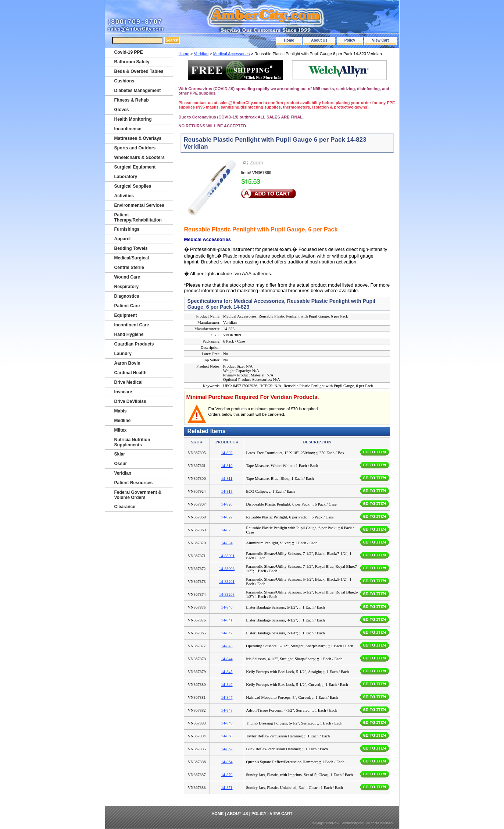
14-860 (227, 736)
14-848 (227, 710)
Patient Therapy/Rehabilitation (138, 217)
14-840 (227, 607)
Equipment (126, 315)
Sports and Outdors (135, 148)
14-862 (227, 749)
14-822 (227, 517)
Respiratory (127, 287)
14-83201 (227, 581)
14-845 (227, 672)
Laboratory (126, 177)
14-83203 (227, 594)
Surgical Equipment (135, 167)
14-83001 (227, 556)
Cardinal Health (131, 373)
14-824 (227, 543)
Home (289, 40)
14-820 (227, 504)
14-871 (227, 787)
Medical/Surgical (132, 258)
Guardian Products (134, 344)
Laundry (123, 354)
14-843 (227, 646)
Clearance (125, 507)
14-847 (227, 697)
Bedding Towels (131, 248)
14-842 (227, 633)
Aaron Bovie (127, 363)
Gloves (122, 110)
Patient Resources (134, 483)
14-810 (227, 465)
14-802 (227, 453)
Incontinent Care (132, 325)
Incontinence (128, 129)
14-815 (227, 491)
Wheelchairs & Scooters (140, 157)
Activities (124, 196)
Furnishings (127, 229)
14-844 (227, 659)
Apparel (123, 239)
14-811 (227, 478)
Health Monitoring (133, 119)
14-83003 (227, 568)
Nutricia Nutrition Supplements (132, 442)
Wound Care (127, 277)
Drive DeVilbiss (130, 401)
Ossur (121, 464)
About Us (319, 40)
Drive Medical (128, 382)
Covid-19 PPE (129, 52)
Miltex (121, 430)
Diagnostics (127, 296)
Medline (123, 421)
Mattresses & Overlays (138, 138)
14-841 (227, 620)
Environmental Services (139, 205)
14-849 (227, 723)
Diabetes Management (138, 91)
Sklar (120, 454)
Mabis (121, 411)
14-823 (227, 530)
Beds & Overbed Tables (139, 71)
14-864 (227, 762)
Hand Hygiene (129, 334)
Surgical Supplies (133, 186)
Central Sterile (129, 268)
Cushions (124, 81)
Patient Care (127, 306)
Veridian (201, 54)
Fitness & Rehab (132, 100)
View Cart (380, 40)
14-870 (227, 775)
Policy (350, 40)
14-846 (227, 684)
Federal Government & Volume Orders (138, 495)
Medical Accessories (232, 54)
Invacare (123, 392)
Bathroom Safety (132, 62)
